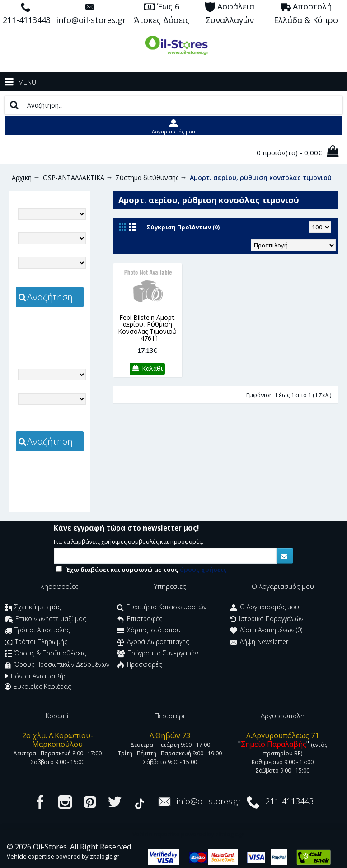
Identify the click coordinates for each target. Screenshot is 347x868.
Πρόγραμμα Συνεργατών (157, 654)
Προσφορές (139, 666)
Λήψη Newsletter (259, 643)
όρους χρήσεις (203, 569)
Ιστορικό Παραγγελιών (267, 619)
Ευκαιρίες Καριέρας (38, 687)
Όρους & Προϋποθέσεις (45, 654)
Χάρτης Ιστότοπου (149, 631)
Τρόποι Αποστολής (37, 631)
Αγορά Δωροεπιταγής (153, 643)
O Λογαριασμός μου (265, 608)
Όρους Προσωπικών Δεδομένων (57, 666)
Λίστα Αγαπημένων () (266, 631)
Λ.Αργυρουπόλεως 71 (283, 735)
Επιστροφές (140, 619)
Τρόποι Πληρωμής (36, 643)
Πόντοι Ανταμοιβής (35, 676)
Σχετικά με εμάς (33, 608)
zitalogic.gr (50, 336)
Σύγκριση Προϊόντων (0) (183, 227)
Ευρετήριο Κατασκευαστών (162, 608)
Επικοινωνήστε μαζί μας (45, 619)
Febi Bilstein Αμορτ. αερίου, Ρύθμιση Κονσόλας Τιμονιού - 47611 (147, 328)
